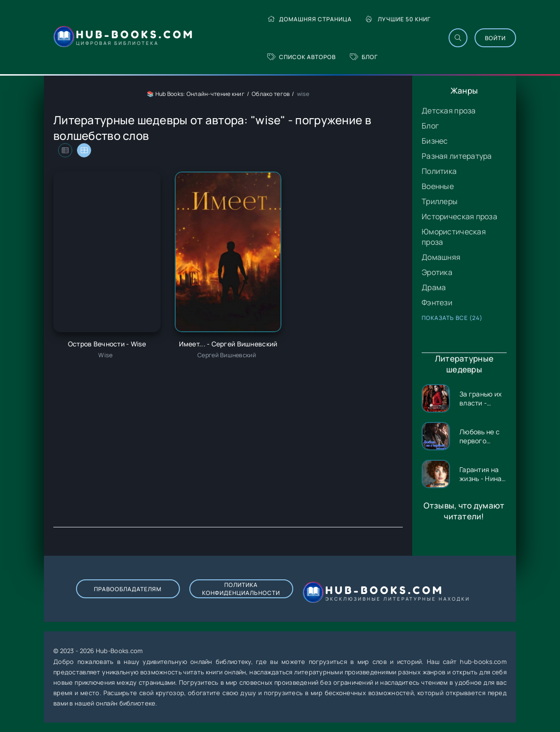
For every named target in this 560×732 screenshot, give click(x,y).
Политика (439, 171)
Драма (434, 287)
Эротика (437, 272)
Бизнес (435, 141)
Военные (438, 186)
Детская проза (449, 111)
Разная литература (457, 156)
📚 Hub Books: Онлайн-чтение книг (196, 94)
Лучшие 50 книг (398, 19)
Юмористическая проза (454, 237)
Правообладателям (128, 589)
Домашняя (441, 257)
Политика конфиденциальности (241, 589)
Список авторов (301, 57)
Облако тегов (271, 94)
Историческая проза (459, 216)
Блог (364, 57)
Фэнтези (437, 302)
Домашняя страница (310, 19)
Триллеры (440, 201)
